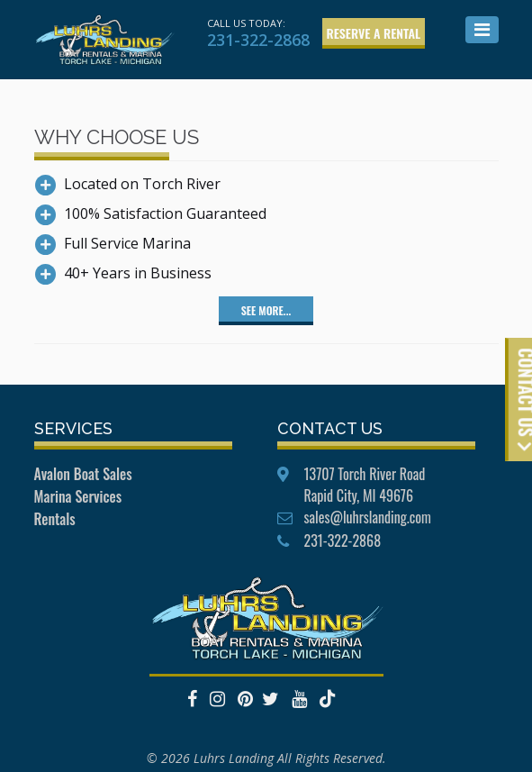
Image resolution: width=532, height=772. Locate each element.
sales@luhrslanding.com (368, 517)
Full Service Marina (127, 243)
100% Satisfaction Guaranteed (165, 213)
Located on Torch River (142, 184)
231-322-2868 (258, 40)
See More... (266, 310)
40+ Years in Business (138, 273)
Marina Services (78, 496)
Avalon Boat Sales (83, 474)
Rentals (55, 519)
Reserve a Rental (374, 33)
